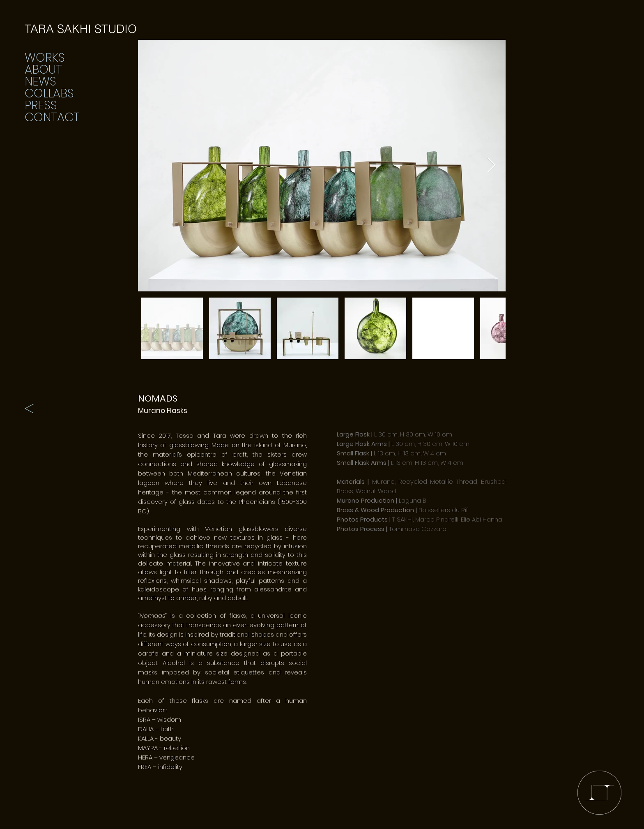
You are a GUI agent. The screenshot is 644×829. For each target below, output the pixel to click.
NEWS (40, 82)
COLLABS (49, 94)
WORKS (45, 58)
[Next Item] (491, 165)
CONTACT (52, 117)
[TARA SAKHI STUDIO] (81, 29)
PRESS (41, 105)
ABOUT (43, 70)
